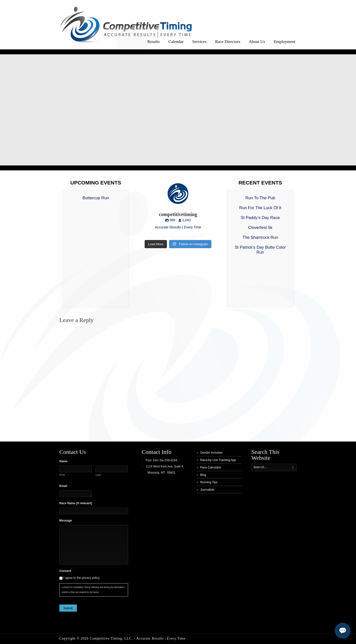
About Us (257, 42)
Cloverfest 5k (260, 228)
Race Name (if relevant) (76, 503)
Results (154, 42)
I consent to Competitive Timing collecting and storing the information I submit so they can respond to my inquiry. (93, 590)
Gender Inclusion (211, 453)
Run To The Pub (260, 198)
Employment (285, 42)
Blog (203, 475)
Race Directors (228, 42)
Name (65, 461)
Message (66, 521)
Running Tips (209, 482)
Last (98, 475)
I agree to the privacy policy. (82, 578)
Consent (67, 571)
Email (65, 486)
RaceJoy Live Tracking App (218, 460)
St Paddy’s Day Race (260, 218)
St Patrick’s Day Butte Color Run (260, 250)
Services (199, 42)
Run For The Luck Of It (260, 208)
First (62, 475)
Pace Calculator (211, 467)
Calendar (176, 42)
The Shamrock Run (260, 237)
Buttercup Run (96, 198)
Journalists (207, 490)
